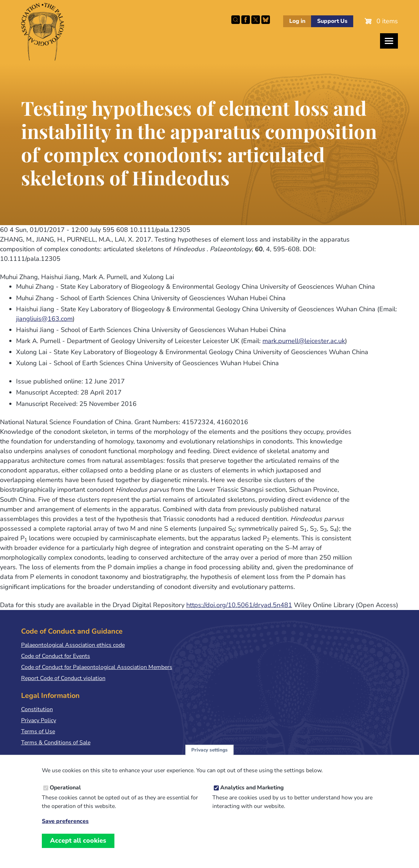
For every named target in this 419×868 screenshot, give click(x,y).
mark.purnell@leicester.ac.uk (304, 341)
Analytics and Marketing (252, 790)
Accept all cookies (78, 843)
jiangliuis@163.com (44, 319)
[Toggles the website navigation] (389, 41)
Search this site (236, 20)
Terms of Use (38, 731)
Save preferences (65, 824)
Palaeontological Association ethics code (73, 645)
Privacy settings (209, 753)
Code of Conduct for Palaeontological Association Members (97, 667)
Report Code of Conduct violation (63, 678)
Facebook (246, 20)
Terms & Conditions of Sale (56, 743)
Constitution (37, 709)
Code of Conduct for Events (56, 656)
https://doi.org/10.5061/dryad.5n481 (239, 605)
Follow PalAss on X (256, 20)
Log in (297, 21)
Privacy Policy (39, 720)
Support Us (332, 21)
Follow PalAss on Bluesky (266, 20)
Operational (65, 790)
